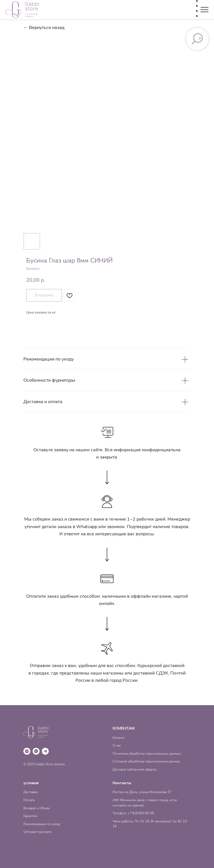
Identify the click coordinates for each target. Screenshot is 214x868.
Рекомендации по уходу (42, 824)
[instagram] (27, 751)
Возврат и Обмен (37, 808)
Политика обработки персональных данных (147, 754)
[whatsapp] (36, 751)
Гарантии (30, 816)
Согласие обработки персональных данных (146, 761)
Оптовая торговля (37, 832)
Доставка (31, 792)
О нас (117, 746)
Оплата (29, 800)
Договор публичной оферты (135, 769)
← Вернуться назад (44, 28)
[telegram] (45, 751)
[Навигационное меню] (205, 10)
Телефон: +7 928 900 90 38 (133, 813)
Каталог (119, 738)
